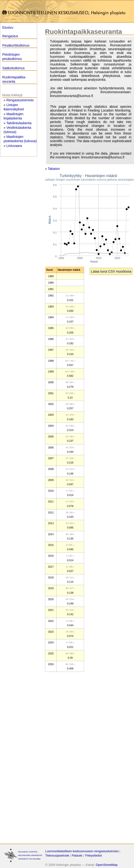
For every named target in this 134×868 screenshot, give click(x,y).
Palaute (77, 855)
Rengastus (10, 36)
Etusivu (8, 27)
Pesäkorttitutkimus (16, 45)
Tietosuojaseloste (57, 855)
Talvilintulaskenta (19, 123)
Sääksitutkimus (13, 68)
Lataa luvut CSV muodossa (111, 271)
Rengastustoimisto (20, 100)
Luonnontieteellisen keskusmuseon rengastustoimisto (82, 851)
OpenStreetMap (107, 865)
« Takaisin (52, 169)
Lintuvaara (14, 146)
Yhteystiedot (93, 855)
